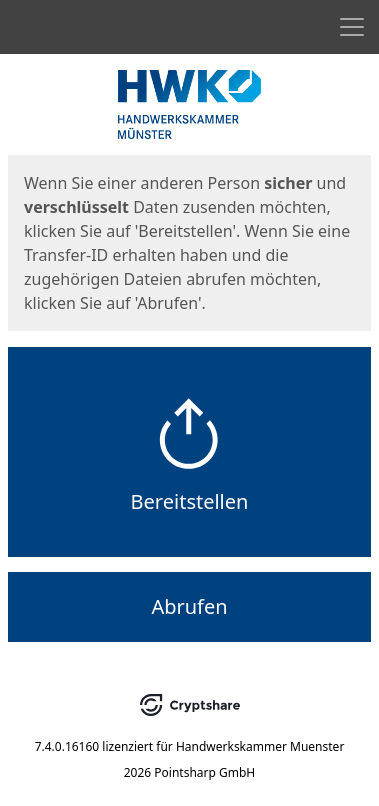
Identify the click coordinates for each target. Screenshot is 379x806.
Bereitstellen (190, 501)
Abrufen (189, 606)
